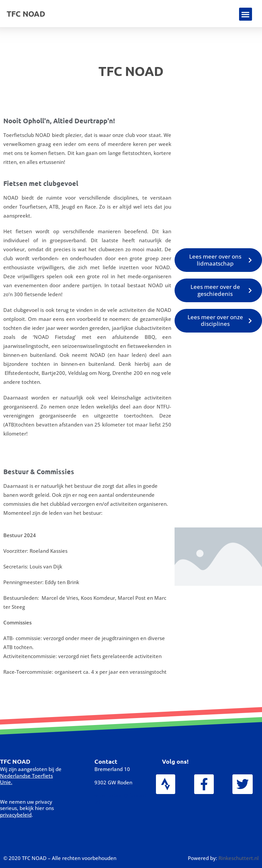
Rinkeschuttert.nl (239, 858)
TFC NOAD (26, 14)
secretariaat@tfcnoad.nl (120, 799)
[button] (246, 14)
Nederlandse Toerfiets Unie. (26, 779)
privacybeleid (16, 815)
